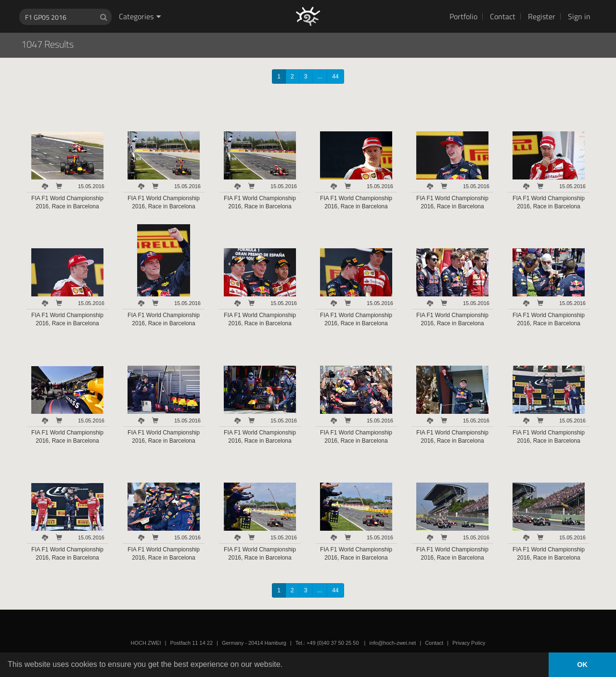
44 (335, 77)
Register (542, 16)
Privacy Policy (469, 643)
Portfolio (463, 16)
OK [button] (582, 664)
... (320, 77)
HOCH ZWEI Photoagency (292, 0)
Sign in (579, 16)
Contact (503, 16)
